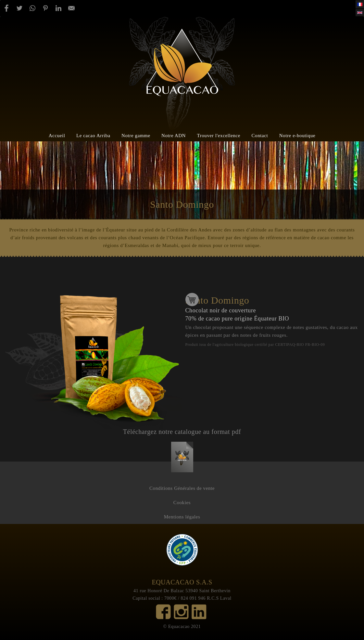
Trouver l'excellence (219, 135)
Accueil (57, 135)
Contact (260, 135)
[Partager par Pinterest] (45, 8)
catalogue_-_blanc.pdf (182, 450)
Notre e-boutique (297, 135)
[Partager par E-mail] (71, 8)
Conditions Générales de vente (182, 488)
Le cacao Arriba (93, 135)
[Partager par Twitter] (19, 8)
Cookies (182, 503)
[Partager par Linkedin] (58, 8)
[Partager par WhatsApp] (32, 8)
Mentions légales (182, 517)
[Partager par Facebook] (6, 8)
